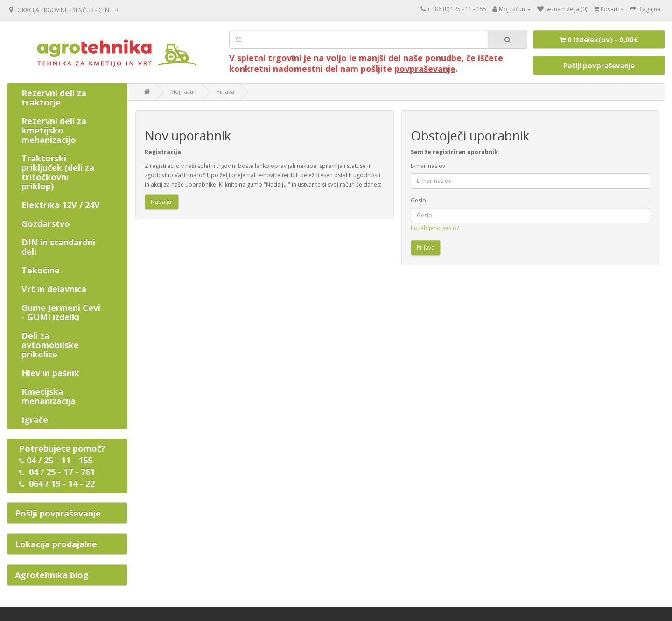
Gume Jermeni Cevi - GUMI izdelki (61, 312)
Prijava (225, 92)
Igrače (35, 419)
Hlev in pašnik (50, 373)
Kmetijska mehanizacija (49, 396)
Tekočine (41, 270)
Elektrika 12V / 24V (61, 205)
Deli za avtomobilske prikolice (50, 345)
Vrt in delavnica (54, 289)
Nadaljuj (162, 202)
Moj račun (183, 92)
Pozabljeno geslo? (435, 228)
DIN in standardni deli (58, 247)
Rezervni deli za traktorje (54, 98)
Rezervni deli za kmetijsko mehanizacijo (54, 130)
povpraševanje (425, 69)
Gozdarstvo (46, 223)
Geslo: (419, 200)
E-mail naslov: (429, 166)
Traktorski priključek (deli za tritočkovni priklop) (58, 172)
